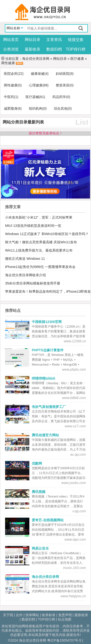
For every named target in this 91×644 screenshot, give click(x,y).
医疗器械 (32, 97)
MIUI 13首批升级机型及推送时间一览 (33, 226)
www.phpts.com (74, 369)
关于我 (8, 615)
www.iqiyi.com (75, 539)
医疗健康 (77, 59)
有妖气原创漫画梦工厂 (49, 407)
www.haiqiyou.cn (73, 596)
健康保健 (38, 74)
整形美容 (63, 85)
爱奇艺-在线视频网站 (48, 520)
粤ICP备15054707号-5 (64, 640)
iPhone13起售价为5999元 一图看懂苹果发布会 (40, 267)
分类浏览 (11, 49)
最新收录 (33, 49)
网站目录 (33, 40)
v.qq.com (79, 511)
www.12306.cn (75, 341)
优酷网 (37, 463)
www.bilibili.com (74, 398)
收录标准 (49, 615)
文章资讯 (54, 40)
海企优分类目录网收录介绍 (25, 275)
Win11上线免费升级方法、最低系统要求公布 (39, 250)
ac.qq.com (78, 454)
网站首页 (11, 40)
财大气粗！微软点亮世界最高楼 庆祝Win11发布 (41, 242)
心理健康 (36, 85)
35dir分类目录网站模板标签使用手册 (33, 283)
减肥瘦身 (11, 108)
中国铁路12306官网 (47, 322)
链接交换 (76, 40)
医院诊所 (11, 74)
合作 (19, 615)
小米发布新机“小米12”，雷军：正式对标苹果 (39, 217)
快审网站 (32, 615)
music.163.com (74, 568)
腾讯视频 (39, 492)
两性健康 (8, 63)
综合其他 (61, 108)
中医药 (9, 97)
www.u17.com (75, 426)
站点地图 (65, 619)
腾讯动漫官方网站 (45, 435)
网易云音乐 (40, 548)
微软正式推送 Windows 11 (25, 259)
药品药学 (59, 97)
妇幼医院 (63, 74)
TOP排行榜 (76, 49)
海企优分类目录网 (36, 59)
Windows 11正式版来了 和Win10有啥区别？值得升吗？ (47, 234)
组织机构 (36, 108)
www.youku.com (74, 483)
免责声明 (65, 615)
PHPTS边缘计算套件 (48, 350)
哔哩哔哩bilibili (43, 378)
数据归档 (54, 49)
